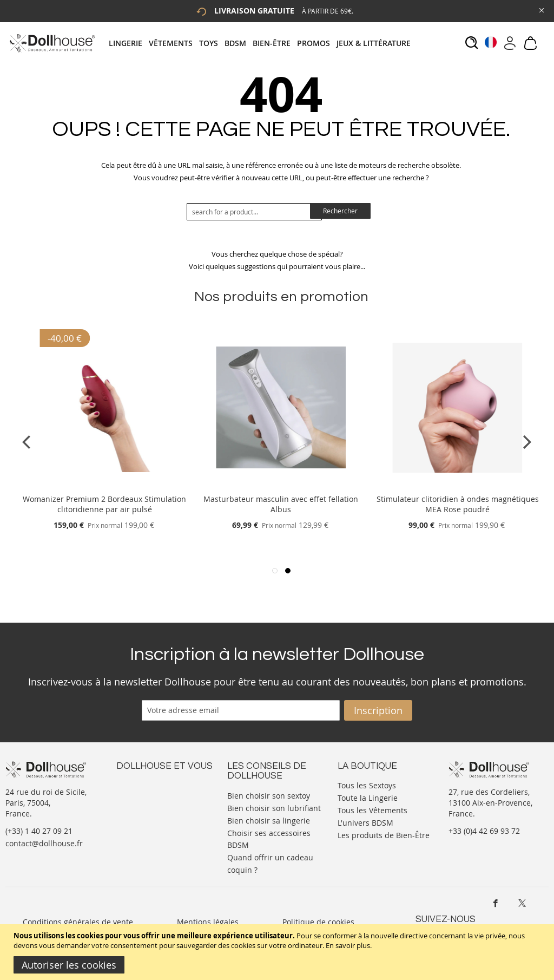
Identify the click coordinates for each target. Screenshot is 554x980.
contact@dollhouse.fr (44, 843)
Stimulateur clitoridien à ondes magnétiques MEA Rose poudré (458, 504)
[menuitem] (129, 43)
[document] (278, 952)
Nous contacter (144, 784)
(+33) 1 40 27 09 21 (39, 831)
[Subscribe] (378, 710)
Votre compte (140, 795)
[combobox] (254, 212)
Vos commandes (146, 817)
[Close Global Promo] (541, 9)
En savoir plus (348, 945)
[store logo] (52, 43)
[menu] (263, 43)
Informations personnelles (164, 806)
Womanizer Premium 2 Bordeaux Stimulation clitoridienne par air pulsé (104, 504)
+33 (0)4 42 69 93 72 (484, 831)
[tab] (263, 43)
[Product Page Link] (104, 486)
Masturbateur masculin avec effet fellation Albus (281, 504)
